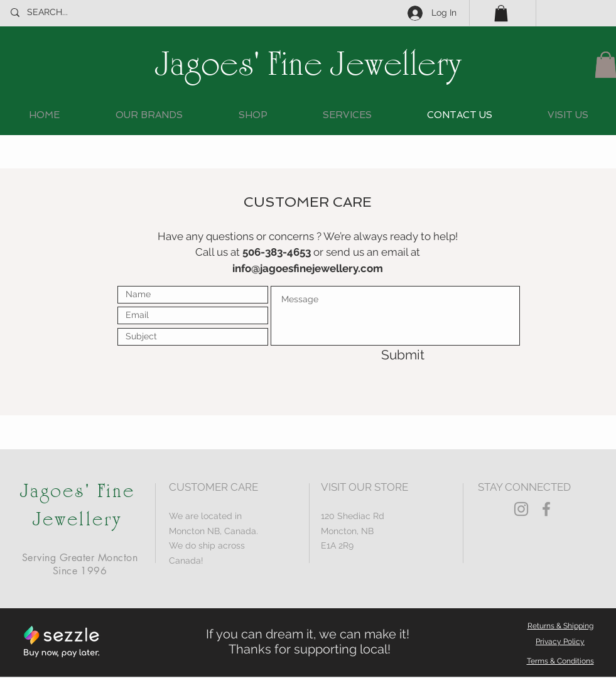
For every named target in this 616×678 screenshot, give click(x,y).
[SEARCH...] (69, 13)
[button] (501, 13)
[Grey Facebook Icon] (546, 509)
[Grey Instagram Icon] (521, 509)
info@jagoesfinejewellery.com (308, 268)
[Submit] (380, 355)
